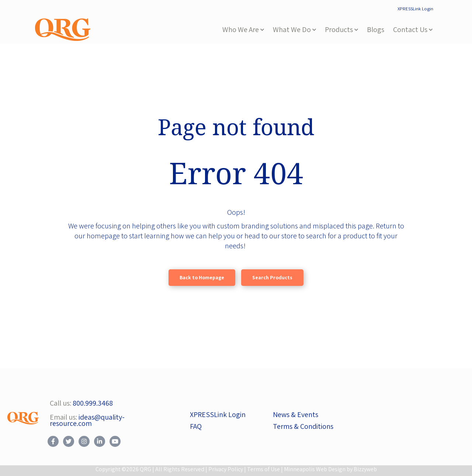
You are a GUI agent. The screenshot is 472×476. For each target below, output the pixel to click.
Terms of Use (263, 469)
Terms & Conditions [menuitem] (303, 426)
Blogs (376, 29)
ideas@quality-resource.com (87, 420)
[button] (243, 30)
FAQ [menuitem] (196, 426)
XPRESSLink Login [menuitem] (415, 9)
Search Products (272, 277)
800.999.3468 (93, 403)
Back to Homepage (202, 277)
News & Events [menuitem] (296, 414)
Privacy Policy (226, 469)
